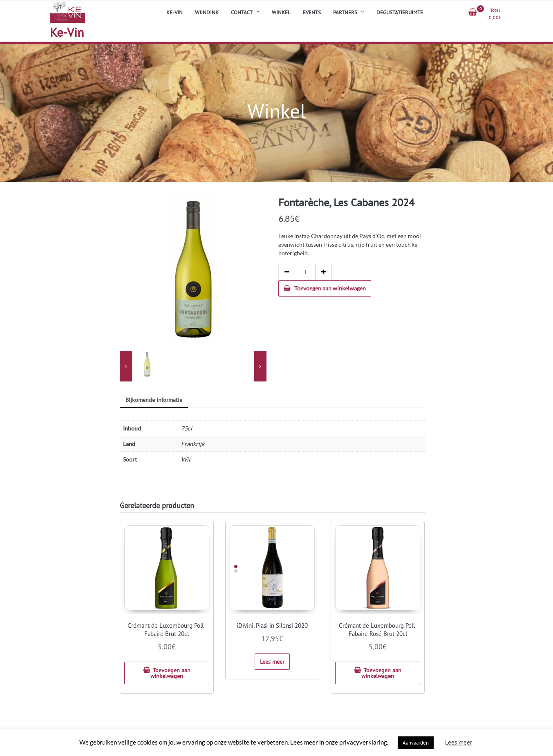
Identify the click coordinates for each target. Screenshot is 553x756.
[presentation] (126, 366)
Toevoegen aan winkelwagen (330, 288)
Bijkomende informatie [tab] (154, 400)
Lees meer (459, 742)
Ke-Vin (67, 32)
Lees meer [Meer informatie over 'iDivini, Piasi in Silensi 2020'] (272, 662)
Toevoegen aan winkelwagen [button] (170, 673)
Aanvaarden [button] (416, 743)
